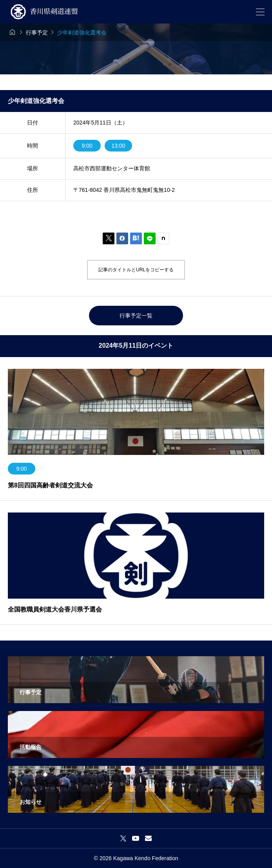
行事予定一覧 (136, 316)
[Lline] (150, 238)
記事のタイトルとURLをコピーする (136, 270)
